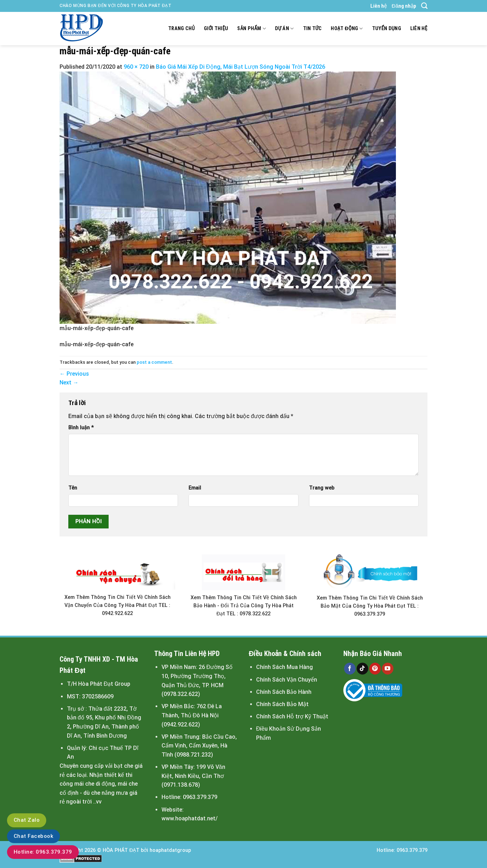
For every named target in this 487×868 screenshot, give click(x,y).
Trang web (322, 488)
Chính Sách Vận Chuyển (287, 680)
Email (195, 488)
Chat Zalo (27, 820)
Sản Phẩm (251, 29)
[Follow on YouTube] (388, 669)
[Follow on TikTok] (362, 669)
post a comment (154, 362)
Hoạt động (347, 29)
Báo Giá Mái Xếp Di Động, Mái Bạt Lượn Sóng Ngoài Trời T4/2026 (241, 67)
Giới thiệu (216, 29)
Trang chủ (181, 29)
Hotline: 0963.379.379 (43, 852)
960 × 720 (136, 67)
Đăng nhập (404, 6)
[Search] (424, 6)
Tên (73, 488)
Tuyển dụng (387, 29)
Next (69, 382)
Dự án (284, 29)
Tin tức (313, 29)
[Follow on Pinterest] (375, 669)
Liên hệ (379, 6)
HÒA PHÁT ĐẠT (121, 850)
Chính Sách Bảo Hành (284, 692)
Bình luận (81, 428)
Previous (74, 374)
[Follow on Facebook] (350, 669)
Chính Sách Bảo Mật (282, 704)
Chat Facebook (33, 836)
